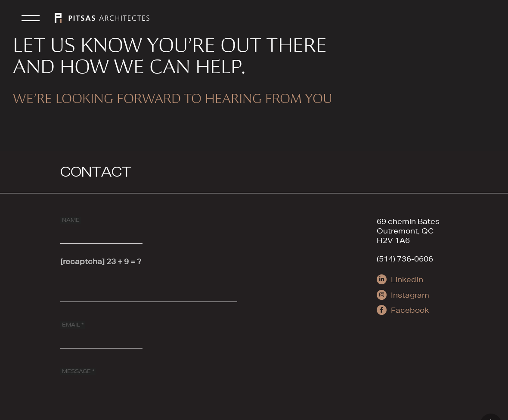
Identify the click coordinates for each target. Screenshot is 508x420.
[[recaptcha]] (149, 285)
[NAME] (101, 227)
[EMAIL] (101, 332)
